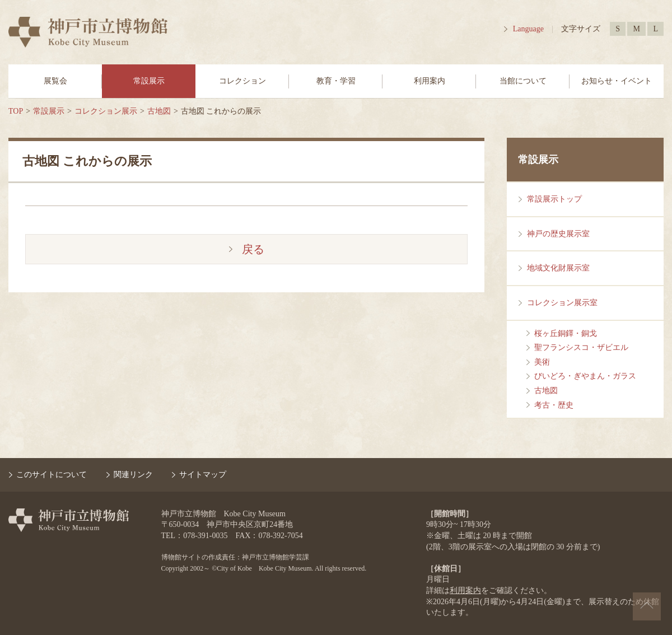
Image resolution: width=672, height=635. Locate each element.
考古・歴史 (554, 405)
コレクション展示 (106, 111)
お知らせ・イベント (617, 81)
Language (528, 29)
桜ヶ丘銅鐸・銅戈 (566, 333)
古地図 (159, 111)
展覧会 (55, 81)
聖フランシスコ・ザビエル (581, 347)
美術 (542, 362)
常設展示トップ (554, 199)
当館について (523, 81)
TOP (16, 111)
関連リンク (133, 475)
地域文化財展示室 (558, 268)
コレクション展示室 (562, 303)
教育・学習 (336, 81)
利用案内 (430, 81)
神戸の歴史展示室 (558, 234)
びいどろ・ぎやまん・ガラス (585, 376)
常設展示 (149, 81)
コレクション (242, 81)
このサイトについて (52, 475)
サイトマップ (203, 475)
